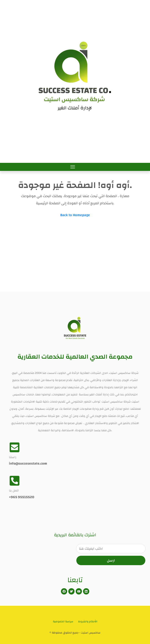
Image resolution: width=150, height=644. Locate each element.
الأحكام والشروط (88, 621)
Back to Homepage (75, 215)
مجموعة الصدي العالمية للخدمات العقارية (75, 357)
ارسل (111, 560)
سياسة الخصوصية (63, 621)
